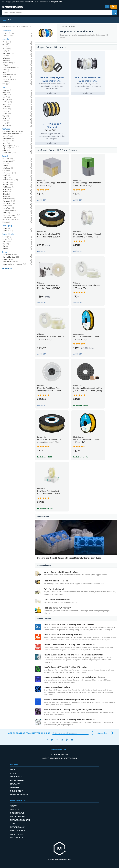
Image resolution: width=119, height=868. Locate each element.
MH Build (8, 182)
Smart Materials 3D (11, 211)
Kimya (7, 178)
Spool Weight (8, 234)
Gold (6, 121)
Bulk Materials (10, 255)
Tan (6, 116)
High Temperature (11, 146)
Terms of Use (17, 834)
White (7, 95)
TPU (6, 82)
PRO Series (9, 199)
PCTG (6, 51)
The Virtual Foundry (11, 215)
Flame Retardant (10, 139)
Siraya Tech (9, 208)
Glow (6, 143)
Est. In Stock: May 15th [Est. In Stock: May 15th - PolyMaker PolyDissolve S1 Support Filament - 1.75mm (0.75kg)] (45, 508)
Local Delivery (18, 817)
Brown (7, 114)
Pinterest (67, 740)
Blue (6, 107)
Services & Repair (19, 794)
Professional (17, 780)
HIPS (6, 72)
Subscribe (102, 733)
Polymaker (9, 203)
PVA (5, 65)
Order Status (17, 813)
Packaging (7, 226)
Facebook (47, 740)
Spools (8, 231)
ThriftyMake (9, 218)
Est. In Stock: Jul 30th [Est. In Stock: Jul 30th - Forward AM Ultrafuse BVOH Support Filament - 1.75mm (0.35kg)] (45, 457)
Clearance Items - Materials (14, 264)
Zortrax (7, 222)
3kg (6, 244)
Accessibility (17, 838)
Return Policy (17, 827)
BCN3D (7, 166)
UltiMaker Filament (11, 220)
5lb (5, 246)
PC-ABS (7, 77)
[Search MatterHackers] (115, 13)
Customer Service (42, 2)
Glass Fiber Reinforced (13, 134)
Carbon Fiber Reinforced (13, 132)
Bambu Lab (9, 161)
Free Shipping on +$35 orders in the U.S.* (17, 2)
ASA (6, 56)
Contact (14, 809)
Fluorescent (9, 141)
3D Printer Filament (68, 27)
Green (7, 104)
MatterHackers (10, 180)
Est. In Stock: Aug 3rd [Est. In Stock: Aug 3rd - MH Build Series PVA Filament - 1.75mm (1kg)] (81, 457)
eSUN (6, 171)
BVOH (6, 70)
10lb (6, 249)
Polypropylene (9, 79)
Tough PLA (8, 54)
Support (15, 787)
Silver (6, 123)
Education (16, 784)
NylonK (6, 194)
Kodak (6, 175)
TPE (6, 84)
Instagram (57, 740)
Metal (6, 61)
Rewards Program (20, 820)
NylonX (6, 196)
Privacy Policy (18, 831)
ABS (6, 44)
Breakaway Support (11, 68)
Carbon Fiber (9, 63)
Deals (4, 252)
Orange (7, 100)
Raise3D (7, 206)
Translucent (9, 153)
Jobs (13, 824)
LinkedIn (62, 740)
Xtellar (6, 213)
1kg (7, 242)
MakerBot (8, 185)
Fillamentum (9, 173)
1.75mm (8, 33)
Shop (13, 770)
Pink (6, 111)
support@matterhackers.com (60, 758)
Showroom (16, 777)
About (13, 806)
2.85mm (8, 36)
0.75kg (7, 239)
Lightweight (9, 148)
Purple (7, 109)
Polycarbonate (9, 75)
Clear (6, 118)
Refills (7, 228)
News (13, 773)
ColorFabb (8, 168)
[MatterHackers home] (12, 7)
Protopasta (9, 201)
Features (6, 129)
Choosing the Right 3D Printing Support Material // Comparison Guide (69, 558)
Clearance (8, 260)
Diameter (6, 31)
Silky (6, 150)
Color (4, 88)
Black (7, 90)
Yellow (7, 102)
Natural (7, 125)
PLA (7, 42)
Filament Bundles (11, 257)
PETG (7, 49)
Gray (6, 93)
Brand (5, 156)
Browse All (7, 268)
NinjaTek (8, 189)
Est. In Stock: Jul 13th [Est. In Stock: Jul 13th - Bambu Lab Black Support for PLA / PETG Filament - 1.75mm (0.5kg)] (81, 405)
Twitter (52, 740)
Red (6, 97)
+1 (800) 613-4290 (56, 2)
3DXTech (8, 159)
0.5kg (7, 237)
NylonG (7, 192)
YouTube (72, 740)
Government (17, 791)
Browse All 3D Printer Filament (17, 26)
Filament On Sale (10, 262)
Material (6, 39)
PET (6, 46)
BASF (6, 164)
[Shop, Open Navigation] (7, 20)
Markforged (8, 187)
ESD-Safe (8, 136)
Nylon (6, 58)
